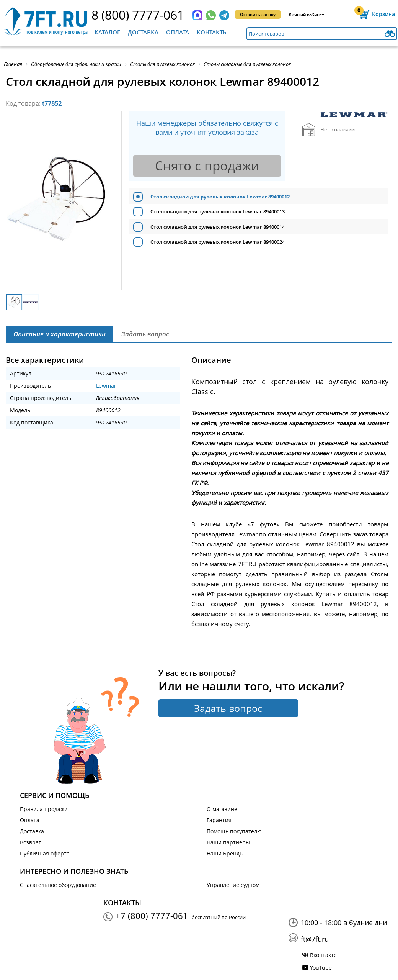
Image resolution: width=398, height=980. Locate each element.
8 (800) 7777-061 (138, 15)
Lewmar (106, 386)
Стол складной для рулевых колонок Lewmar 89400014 (218, 227)
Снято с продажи (207, 166)
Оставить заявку (258, 14)
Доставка (143, 32)
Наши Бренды (225, 853)
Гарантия (219, 820)
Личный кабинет (306, 15)
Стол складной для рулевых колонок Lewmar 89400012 (220, 197)
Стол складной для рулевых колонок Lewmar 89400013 (218, 211)
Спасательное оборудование (58, 885)
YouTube (321, 968)
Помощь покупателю (234, 831)
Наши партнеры (228, 842)
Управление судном (233, 885)
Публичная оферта (45, 853)
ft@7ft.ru (315, 939)
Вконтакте (323, 955)
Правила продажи (44, 809)
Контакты (212, 32)
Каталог (107, 32)
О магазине (222, 809)
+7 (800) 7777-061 (152, 916)
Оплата (178, 32)
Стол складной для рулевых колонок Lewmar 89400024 (218, 242)
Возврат (31, 842)
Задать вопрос (228, 708)
